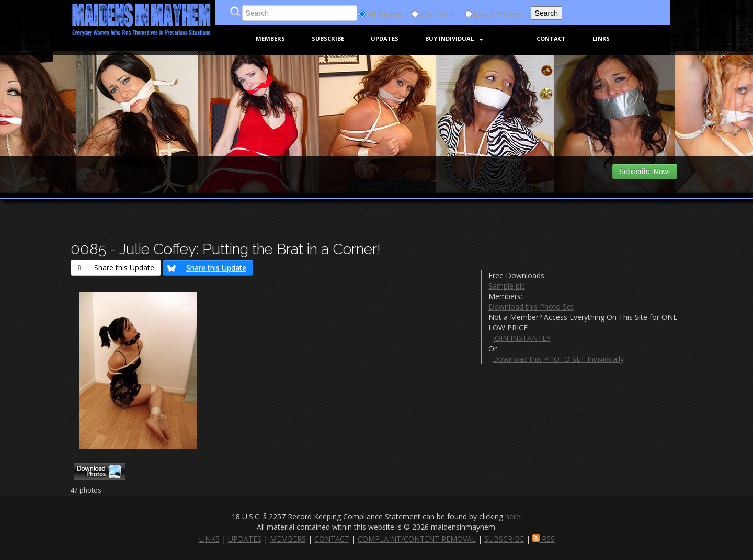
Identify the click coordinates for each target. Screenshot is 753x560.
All (372, 14)
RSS (544, 539)
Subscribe (328, 38)
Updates (385, 38)
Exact (484, 14)
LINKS (209, 539)
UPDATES (245, 539)
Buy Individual (454, 38)
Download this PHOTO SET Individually (558, 359)
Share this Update (113, 267)
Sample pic (507, 286)
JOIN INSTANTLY (522, 338)
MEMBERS (288, 539)
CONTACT (332, 539)
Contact (551, 38)
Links (601, 38)
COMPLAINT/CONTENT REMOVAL (417, 539)
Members (270, 38)
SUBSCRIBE (504, 539)
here (513, 516)
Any (427, 14)
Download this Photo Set (531, 307)
